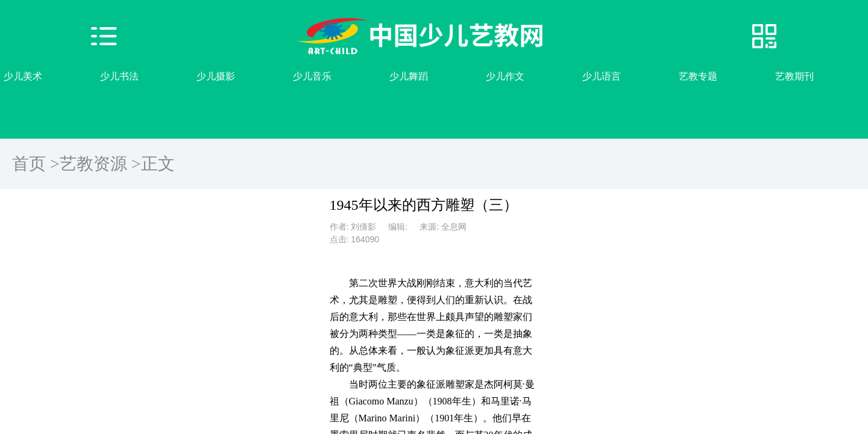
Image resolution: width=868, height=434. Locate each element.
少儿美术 (23, 76)
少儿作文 (505, 76)
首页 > (36, 164)
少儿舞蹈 (409, 76)
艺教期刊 (794, 76)
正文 (158, 164)
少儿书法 (119, 76)
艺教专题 (698, 76)
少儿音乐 (312, 76)
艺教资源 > (100, 164)
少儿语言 (602, 76)
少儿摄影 (216, 76)
